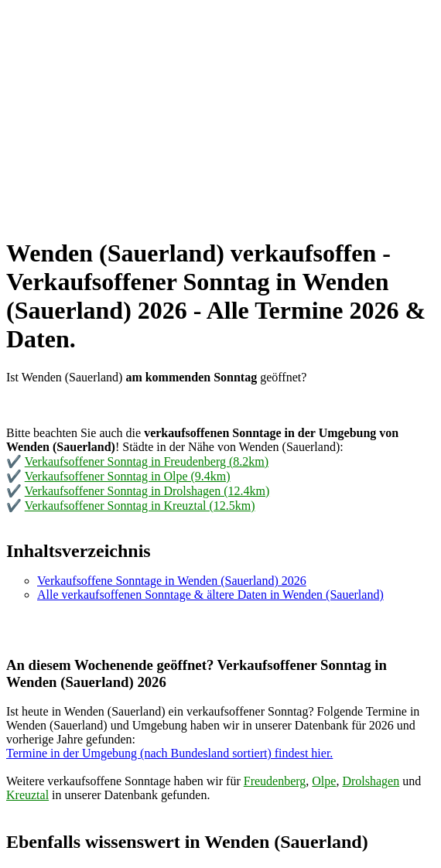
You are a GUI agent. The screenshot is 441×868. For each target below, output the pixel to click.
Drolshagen (371, 781)
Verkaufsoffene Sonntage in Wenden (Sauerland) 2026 (172, 581)
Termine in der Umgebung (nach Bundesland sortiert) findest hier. (169, 753)
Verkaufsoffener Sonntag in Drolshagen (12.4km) (147, 491)
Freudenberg (275, 781)
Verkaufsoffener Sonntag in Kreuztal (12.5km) (140, 506)
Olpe (324, 781)
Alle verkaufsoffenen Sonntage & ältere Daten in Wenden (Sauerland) (210, 595)
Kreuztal (27, 795)
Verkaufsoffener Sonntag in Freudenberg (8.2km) (147, 461)
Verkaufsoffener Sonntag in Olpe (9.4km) (128, 476)
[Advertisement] (220, 114)
